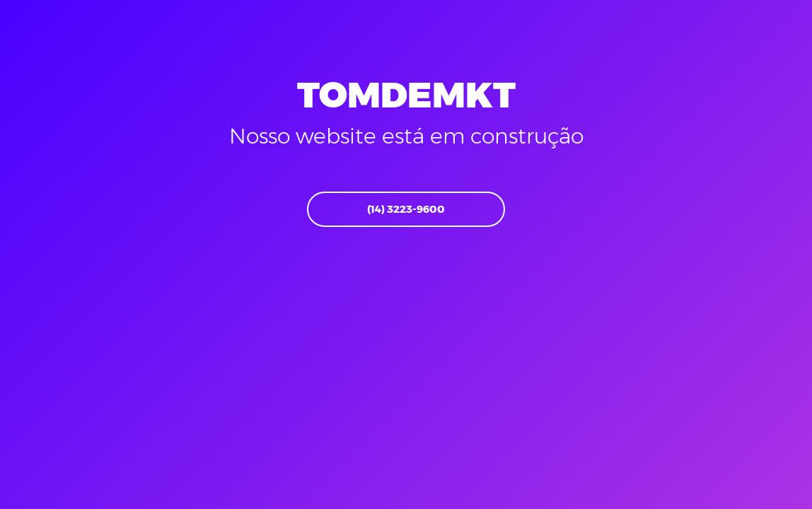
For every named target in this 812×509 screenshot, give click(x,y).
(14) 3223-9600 (406, 209)
